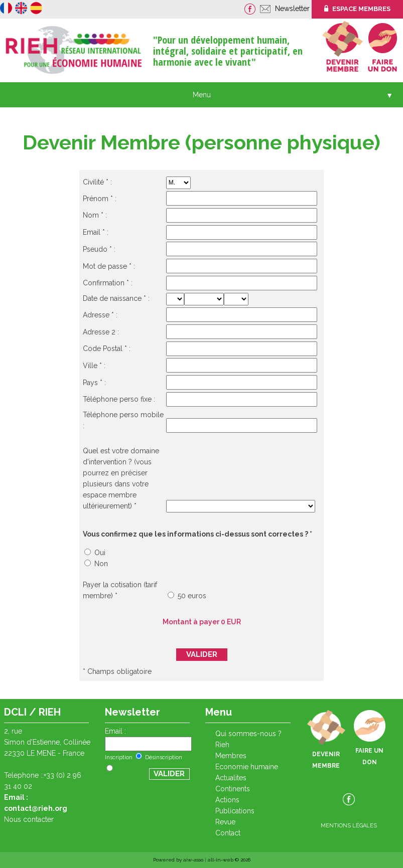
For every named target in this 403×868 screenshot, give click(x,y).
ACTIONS (227, 800)
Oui (95, 553)
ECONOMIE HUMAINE (247, 767)
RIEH (222, 745)
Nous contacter (29, 819)
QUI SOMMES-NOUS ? (248, 734)
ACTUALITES (231, 778)
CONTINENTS (233, 789)
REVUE (225, 822)
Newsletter (293, 9)
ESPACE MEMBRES (357, 9)
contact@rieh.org (36, 808)
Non (96, 564)
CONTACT (228, 833)
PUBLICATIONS (235, 811)
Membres (231, 756)
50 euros (187, 596)
